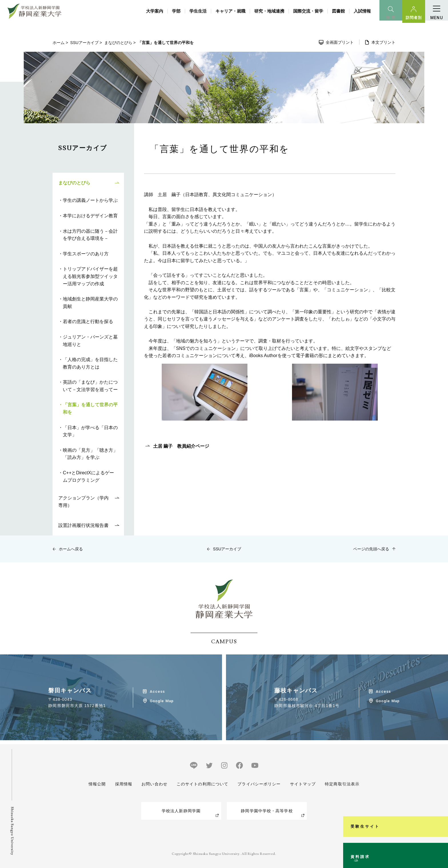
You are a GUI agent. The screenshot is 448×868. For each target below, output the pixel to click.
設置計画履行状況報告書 (83, 525)
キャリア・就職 (230, 11)
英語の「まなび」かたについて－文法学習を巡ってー (90, 386)
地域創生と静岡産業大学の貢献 (90, 303)
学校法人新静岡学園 (181, 811)
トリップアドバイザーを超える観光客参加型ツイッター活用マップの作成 (90, 276)
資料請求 (440, 841)
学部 (176, 11)
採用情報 (123, 784)
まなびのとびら (118, 43)
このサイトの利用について (202, 784)
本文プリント (383, 42)
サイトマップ (303, 784)
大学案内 (155, 11)
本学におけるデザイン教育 (90, 216)
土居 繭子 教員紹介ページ (181, 446)
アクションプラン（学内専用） (83, 502)
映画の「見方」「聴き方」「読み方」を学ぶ (90, 454)
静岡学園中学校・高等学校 (267, 811)
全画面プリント (340, 42)
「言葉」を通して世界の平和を (90, 408)
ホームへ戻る (71, 549)
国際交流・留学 (308, 11)
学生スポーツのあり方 (86, 254)
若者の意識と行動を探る (88, 321)
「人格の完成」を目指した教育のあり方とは (90, 363)
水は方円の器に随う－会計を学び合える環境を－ (90, 235)
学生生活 (198, 11)
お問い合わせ (154, 784)
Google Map (162, 701)
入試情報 (362, 11)
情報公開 (97, 784)
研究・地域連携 (269, 11)
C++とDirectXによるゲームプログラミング (88, 476)
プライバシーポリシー (259, 784)
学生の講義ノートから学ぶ (90, 200)
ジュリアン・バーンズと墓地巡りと (90, 341)
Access (157, 691)
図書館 (338, 11)
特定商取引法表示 (342, 784)
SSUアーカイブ (84, 43)
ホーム (59, 43)
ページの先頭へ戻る (371, 549)
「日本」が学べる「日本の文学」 (90, 431)
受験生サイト (440, 782)
